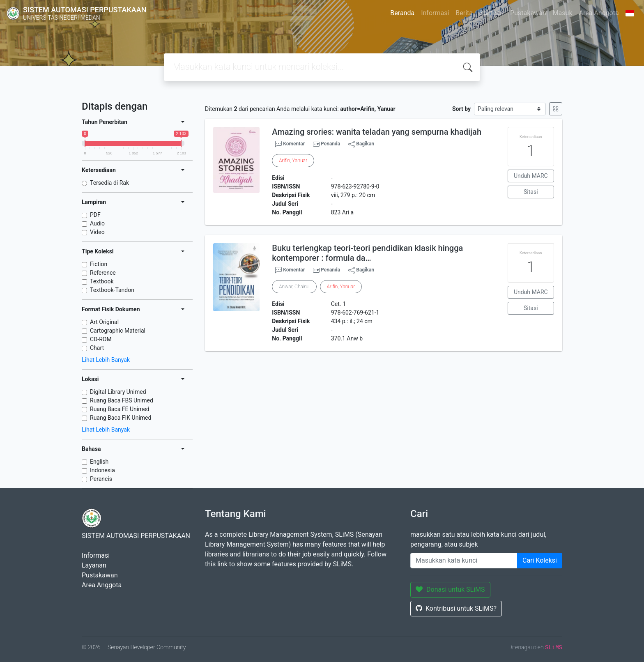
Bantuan (491, 13)
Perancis (101, 479)
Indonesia (102, 470)
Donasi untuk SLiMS (450, 590)
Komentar (290, 144)
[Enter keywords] (464, 561)
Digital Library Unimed (118, 392)
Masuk (563, 13)
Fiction (99, 264)
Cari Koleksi (540, 560)
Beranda (402, 13)
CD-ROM (101, 339)
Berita (464, 13)
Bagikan (361, 144)
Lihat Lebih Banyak (106, 360)
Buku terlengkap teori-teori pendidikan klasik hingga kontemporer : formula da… (367, 253)
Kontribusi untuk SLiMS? (456, 608)
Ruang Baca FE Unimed (120, 409)
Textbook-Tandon (112, 290)
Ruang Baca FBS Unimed (122, 400)
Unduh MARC (531, 176)
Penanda (330, 144)
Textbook (102, 281)
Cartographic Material (118, 331)
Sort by (461, 109)
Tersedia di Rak (109, 183)
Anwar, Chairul (294, 287)
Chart (97, 348)
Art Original (104, 322)
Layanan (94, 565)
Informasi (435, 13)
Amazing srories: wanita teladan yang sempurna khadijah (377, 132)
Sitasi (531, 192)
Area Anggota (599, 13)
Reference (103, 273)
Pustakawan (528, 13)
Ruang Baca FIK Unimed (121, 418)
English (99, 462)
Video (97, 232)
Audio (97, 223)
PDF (95, 215)
